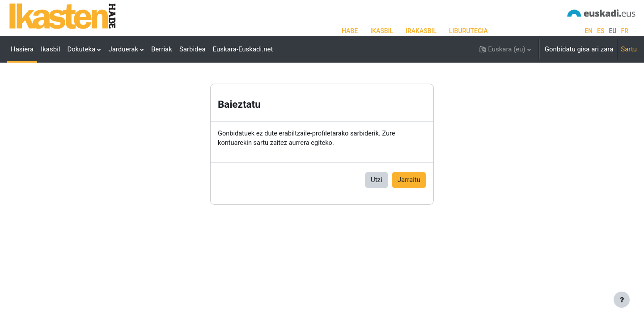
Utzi (377, 208)
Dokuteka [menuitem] (81, 49)
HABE (350, 31)
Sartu (629, 49)
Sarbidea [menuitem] (193, 49)
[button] (505, 49)
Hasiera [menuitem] (22, 49)
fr (625, 31)
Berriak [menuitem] (162, 49)
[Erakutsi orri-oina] (622, 300)
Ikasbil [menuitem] (50, 49)
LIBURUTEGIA (468, 31)
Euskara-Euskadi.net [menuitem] (243, 49)
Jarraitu (409, 208)
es (601, 31)
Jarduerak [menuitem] (123, 49)
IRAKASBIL (421, 31)
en (589, 31)
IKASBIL (382, 31)
